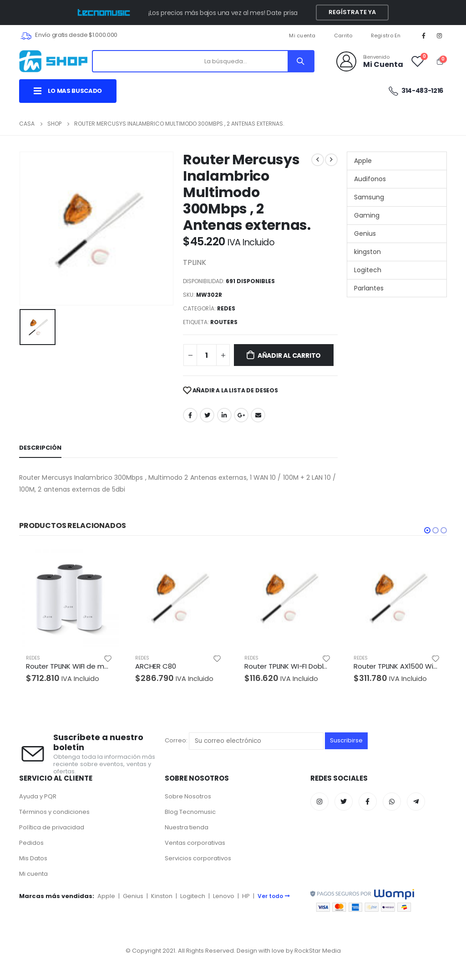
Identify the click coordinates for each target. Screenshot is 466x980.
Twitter (207, 415)
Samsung (369, 197)
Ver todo (274, 896)
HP (246, 896)
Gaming (367, 215)
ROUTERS (224, 322)
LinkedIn (224, 415)
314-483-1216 (415, 91)
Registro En (386, 36)
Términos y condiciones (54, 812)
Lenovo (224, 896)
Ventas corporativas (195, 843)
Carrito (343, 36)
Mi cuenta (302, 36)
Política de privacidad (52, 827)
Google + (241, 415)
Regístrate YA (352, 12)
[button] (427, 530)
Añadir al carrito (289, 355)
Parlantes (369, 288)
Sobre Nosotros (188, 796)
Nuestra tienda (187, 827)
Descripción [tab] (40, 448)
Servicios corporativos (198, 858)
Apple (363, 161)
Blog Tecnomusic (190, 812)
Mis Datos (33, 858)
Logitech (368, 270)
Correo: (244, 741)
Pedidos (31, 843)
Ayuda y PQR (38, 796)
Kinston (162, 896)
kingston (367, 252)
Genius (365, 234)
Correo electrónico (258, 415)
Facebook (190, 415)
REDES (226, 308)
